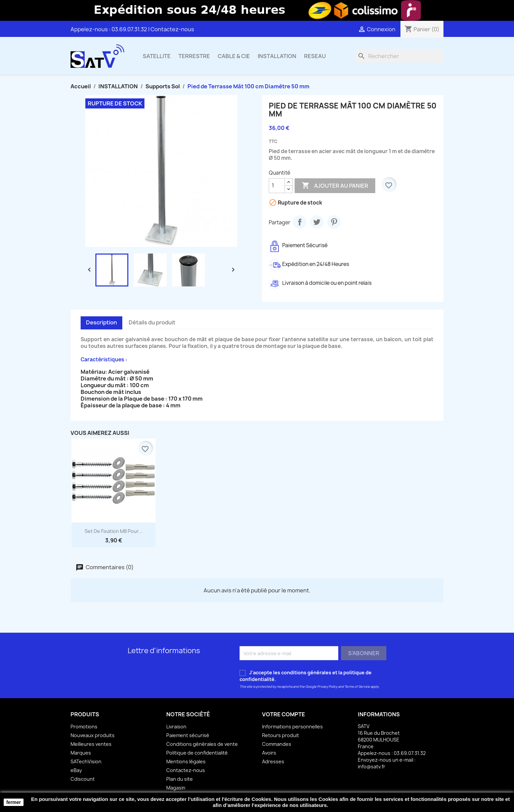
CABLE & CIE (234, 56)
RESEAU (315, 56)
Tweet (317, 222)
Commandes (277, 744)
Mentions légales (186, 761)
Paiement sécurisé (188, 735)
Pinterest (334, 222)
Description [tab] (101, 322)
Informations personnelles (292, 727)
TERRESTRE (194, 56)
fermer (14, 802)
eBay (76, 770)
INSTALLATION (277, 56)
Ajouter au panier (335, 186)
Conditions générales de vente (202, 744)
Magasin (176, 788)
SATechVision (86, 761)
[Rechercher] (399, 56)
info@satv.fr (372, 766)
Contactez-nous (172, 29)
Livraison (176, 727)
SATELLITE (157, 56)
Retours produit (281, 735)
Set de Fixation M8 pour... (114, 531)
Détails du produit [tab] (152, 322)
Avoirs (269, 753)
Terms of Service (357, 687)
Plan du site (180, 779)
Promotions (84, 727)
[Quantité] (277, 186)
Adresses (273, 761)
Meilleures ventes (91, 744)
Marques (81, 753)
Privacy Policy (327, 687)
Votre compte (284, 714)
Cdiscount (83, 779)
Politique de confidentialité (197, 753)
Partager (300, 222)
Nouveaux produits (93, 735)
